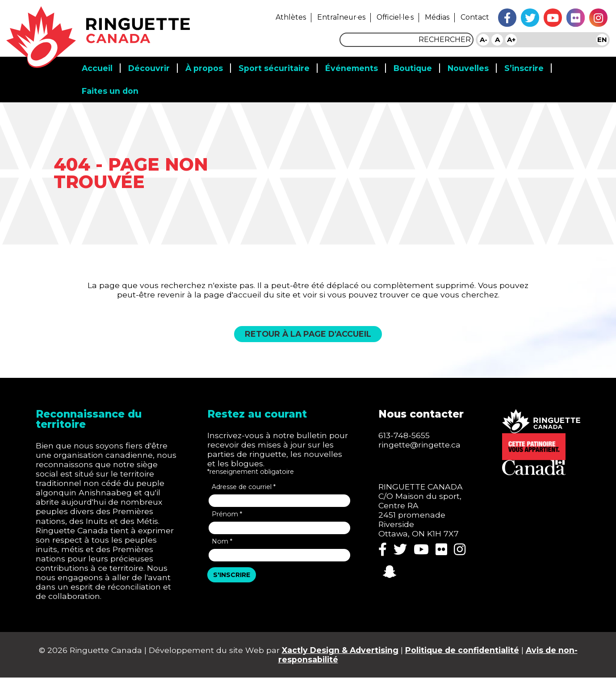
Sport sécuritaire (277, 65)
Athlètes (283, 17)
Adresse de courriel (245, 488)
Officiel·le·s (391, 17)
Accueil (98, 65)
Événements (355, 65)
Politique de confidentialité (475, 653)
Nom (222, 542)
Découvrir (150, 65)
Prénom (228, 515)
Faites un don (111, 88)
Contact (475, 17)
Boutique (417, 65)
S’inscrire (530, 65)
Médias (436, 17)
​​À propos (206, 65)
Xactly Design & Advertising (350, 653)
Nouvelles (474, 65)
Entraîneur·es (335, 17)
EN (602, 40)
